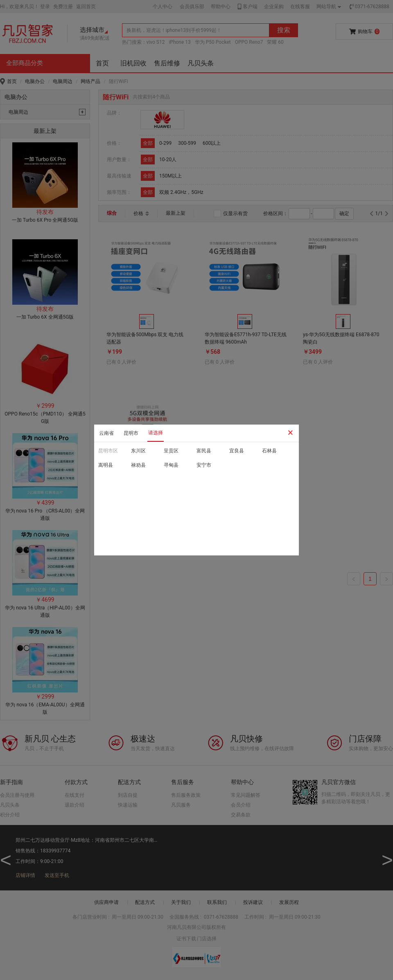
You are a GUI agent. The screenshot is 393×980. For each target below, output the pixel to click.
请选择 (156, 433)
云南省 (106, 433)
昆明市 (131, 433)
